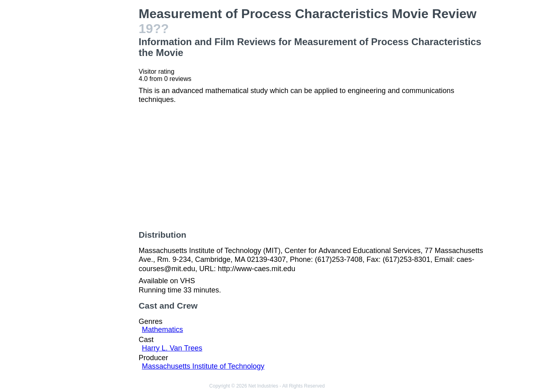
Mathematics (163, 330)
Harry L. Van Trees (172, 348)
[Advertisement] (93, 127)
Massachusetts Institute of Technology (203, 366)
